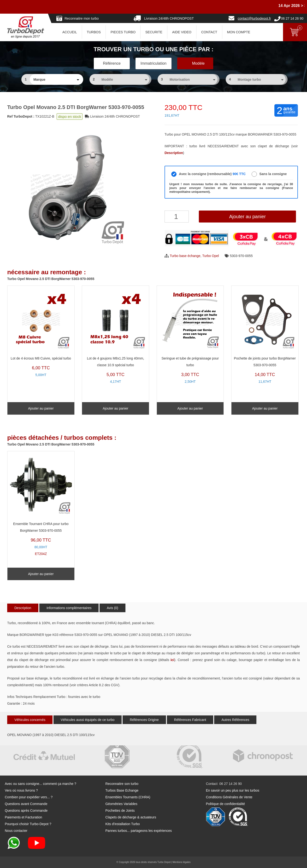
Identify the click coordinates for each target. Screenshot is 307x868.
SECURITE (154, 32)
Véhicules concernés (30, 720)
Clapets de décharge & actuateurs (131, 817)
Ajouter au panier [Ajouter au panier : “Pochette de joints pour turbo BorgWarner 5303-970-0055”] (265, 408)
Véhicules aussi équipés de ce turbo (88, 720)
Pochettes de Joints (120, 811)
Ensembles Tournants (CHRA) (128, 797)
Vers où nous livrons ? (21, 790)
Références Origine (144, 720)
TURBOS (94, 32)
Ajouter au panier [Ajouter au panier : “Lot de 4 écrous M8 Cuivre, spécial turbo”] (41, 408)
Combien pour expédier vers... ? (29, 797)
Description (23, 608)
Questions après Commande (26, 811)
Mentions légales (181, 862)
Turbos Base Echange (122, 790)
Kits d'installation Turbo (123, 824)
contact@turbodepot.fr (254, 18)
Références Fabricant (190, 720)
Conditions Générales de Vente (229, 797)
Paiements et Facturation (24, 817)
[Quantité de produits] (177, 217)
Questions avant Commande (26, 804)
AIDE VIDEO (182, 32)
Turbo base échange (185, 256)
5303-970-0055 (241, 256)
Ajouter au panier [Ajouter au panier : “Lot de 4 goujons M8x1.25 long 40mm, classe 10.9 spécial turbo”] (115, 408)
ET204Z (41, 505)
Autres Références (235, 720)
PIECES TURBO (123, 32)
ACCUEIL (70, 32)
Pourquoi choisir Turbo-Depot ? (28, 824)
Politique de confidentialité (226, 804)
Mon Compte (239, 32)
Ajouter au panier (247, 217)
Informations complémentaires (69, 608)
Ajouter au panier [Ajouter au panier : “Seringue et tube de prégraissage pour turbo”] (190, 408)
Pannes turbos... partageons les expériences (139, 831)
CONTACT (209, 32)
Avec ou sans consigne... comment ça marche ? (41, 784)
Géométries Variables (121, 804)
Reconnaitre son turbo (122, 784)
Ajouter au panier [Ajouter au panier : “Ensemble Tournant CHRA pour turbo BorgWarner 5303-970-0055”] (41, 574)
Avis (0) (112, 608)
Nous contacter (16, 831)
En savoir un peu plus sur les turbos (233, 790)
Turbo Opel (211, 256)
